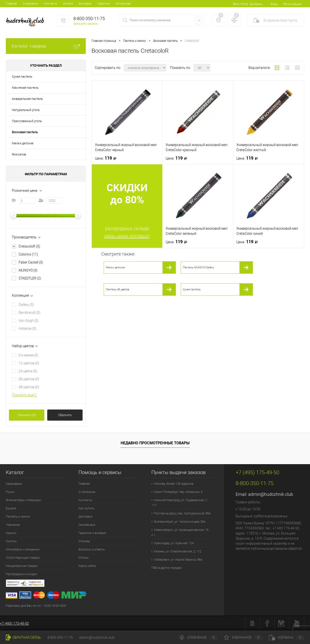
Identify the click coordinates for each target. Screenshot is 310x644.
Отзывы (84, 541)
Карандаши (14, 484)
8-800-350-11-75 (60, 637)
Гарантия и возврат (92, 533)
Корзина (287, 637)
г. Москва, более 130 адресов (172, 484)
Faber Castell (31, 262)
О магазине (30, 4)
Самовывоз (87, 525)
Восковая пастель (25, 132)
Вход (274, 4)
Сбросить (65, 415)
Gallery (26, 305)
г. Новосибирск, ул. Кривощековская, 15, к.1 (180, 532)
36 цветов (29, 379)
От (14, 200)
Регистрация (292, 4)
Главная (11, 4)
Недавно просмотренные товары (155, 443)
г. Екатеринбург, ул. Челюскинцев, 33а (178, 522)
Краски (11, 533)
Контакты (50, 4)
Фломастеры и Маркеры (23, 500)
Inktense (27, 329)
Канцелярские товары (22, 566)
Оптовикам (123, 4)
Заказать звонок (86, 24)
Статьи (83, 558)
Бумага (11, 508)
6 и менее (28, 355)
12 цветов (29, 363)
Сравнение (198, 637)
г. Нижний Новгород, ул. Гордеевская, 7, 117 (179, 503)
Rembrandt (30, 313)
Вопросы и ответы (92, 549)
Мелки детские (23, 143)
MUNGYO (28, 270)
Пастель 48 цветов (117, 289)
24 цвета (28, 371)
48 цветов (29, 387)
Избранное (243, 637)
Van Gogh (29, 321)
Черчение (13, 525)
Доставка (85, 4)
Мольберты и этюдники (23, 549)
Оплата (68, 4)
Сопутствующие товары (23, 558)
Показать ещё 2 (24, 395)
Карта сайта (87, 566)
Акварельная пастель (27, 99)
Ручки (10, 492)
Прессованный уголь (27, 121)
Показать (27, 415)
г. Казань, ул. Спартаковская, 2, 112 (176, 551)
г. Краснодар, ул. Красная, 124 (173, 543)
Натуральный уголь (26, 110)
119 (107, 158)
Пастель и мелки (18, 516)
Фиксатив (19, 154)
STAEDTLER (30, 278)
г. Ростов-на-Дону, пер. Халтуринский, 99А (181, 513)
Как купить (86, 508)
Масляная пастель (25, 88)
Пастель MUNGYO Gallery (198, 267)
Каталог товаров (46, 46)
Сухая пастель (22, 77)
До (41, 200)
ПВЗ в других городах (167, 568)
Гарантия (103, 4)
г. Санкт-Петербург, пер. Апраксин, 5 (177, 492)
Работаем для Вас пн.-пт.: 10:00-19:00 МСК (36, 606)
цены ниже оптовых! (127, 236)
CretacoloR (29, 246)
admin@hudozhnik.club (271, 494)
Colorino (28, 254)
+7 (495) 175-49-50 (14, 623)
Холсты (11, 541)
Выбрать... (257, 4)
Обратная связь (23, 637)
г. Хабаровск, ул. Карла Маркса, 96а (177, 560)
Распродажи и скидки (21, 574)
